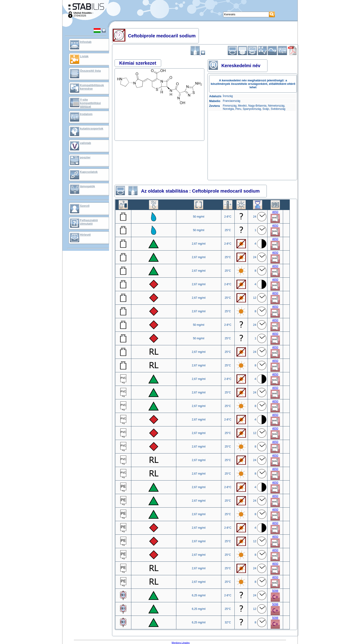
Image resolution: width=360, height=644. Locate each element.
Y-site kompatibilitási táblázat (90, 103)
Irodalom (86, 114)
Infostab (86, 42)
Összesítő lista (90, 71)
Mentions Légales (181, 643)
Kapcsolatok (89, 172)
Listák (84, 56)
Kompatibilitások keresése (92, 87)
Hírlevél (85, 235)
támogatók (87, 186)
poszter (85, 157)
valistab (85, 143)
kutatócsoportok (92, 129)
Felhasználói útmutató (89, 222)
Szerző (85, 206)
